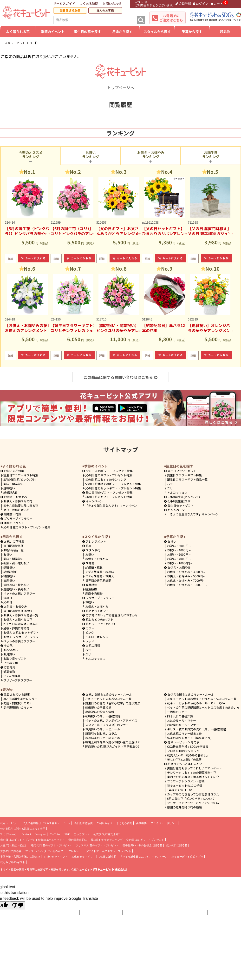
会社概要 (141, 823)
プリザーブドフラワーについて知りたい (193, 803)
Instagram (41, 834)
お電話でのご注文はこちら (171, 18)
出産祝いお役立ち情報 (100, 712)
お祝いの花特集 (14, 471)
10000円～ (180, 563)
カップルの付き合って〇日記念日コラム (193, 794)
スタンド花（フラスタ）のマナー (107, 725)
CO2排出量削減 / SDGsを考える (188, 746)
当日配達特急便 (70, 10)
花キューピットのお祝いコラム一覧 (108, 699)
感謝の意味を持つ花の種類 (184, 807)
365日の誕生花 (108, 857)
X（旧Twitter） (9, 834)
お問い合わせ (112, 3)
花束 (87, 546)
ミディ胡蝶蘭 (12, 676)
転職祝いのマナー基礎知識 (103, 716)
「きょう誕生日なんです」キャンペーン (111, 505)
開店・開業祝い (13, 484)
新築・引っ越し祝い (16, 563)
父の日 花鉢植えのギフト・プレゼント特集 (113, 484)
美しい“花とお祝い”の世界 (184, 759)
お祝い (8, 554)
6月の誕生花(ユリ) (178, 501)
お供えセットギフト (83, 857)
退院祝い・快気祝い (16, 585)
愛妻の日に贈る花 (11, 851)
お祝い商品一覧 (13, 550)
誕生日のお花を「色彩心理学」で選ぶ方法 (113, 703)
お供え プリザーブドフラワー (22, 637)
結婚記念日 (11, 492)
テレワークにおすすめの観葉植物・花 (192, 772)
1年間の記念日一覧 (179, 790)
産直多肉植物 (94, 593)
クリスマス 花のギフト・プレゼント (97, 845)
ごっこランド (82, 834)
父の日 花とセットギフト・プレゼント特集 (113, 488)
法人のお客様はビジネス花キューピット (46, 823)
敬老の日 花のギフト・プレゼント (52, 845)
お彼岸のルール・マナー (183, 725)
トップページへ (121, 85)
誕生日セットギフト (179, 505)
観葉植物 (9, 671)
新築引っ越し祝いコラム (101, 733)
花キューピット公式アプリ (187, 857)
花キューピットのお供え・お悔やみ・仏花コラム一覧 (202, 699)
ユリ (170, 488)
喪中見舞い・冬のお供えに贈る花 (142, 845)
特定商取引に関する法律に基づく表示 (23, 829)
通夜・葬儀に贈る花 (16, 510)
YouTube (55, 834)
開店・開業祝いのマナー (19, 703)
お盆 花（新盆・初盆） (14, 845)
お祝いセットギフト (56, 857)
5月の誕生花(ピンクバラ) (20, 479)
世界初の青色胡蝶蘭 (98, 580)
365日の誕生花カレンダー (20, 699)
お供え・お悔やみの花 (18, 501)
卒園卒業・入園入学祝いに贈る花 (20, 857)
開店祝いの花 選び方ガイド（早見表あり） (113, 746)
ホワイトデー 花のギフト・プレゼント (108, 851)
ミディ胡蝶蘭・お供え (100, 576)
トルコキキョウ (177, 492)
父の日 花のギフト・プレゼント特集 (27, 527)
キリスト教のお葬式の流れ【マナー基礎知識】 (197, 729)
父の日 (8, 602)
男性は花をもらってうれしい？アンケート (194, 768)
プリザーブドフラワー (16, 518)
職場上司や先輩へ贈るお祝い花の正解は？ (113, 742)
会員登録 (183, 3)
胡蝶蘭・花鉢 (11, 514)
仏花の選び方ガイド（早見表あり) (189, 738)
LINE (67, 834)
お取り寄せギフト (15, 658)
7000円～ (179, 559)
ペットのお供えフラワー (19, 641)
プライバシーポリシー (164, 823)
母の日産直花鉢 (78, 840)
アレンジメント (94, 541)
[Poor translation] (18, 905)
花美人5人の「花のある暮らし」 (188, 755)
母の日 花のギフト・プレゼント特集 (109, 497)
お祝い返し (11, 650)
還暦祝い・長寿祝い (16, 589)
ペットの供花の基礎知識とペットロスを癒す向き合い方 (203, 707)
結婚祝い (9, 576)
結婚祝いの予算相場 (98, 707)
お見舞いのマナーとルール (103, 729)
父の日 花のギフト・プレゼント (145, 840)
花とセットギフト (96, 611)
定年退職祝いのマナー (18, 707)
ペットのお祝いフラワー (19, 593)
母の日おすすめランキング (107, 840)
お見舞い (9, 654)
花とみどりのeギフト (98, 619)
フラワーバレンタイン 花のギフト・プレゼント (53, 851)
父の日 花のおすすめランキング (106, 479)
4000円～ (179, 550)
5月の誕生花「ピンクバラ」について (191, 798)
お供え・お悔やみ (15, 497)
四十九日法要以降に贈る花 (21, 505)
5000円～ (179, 554)
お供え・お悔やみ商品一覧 (21, 615)
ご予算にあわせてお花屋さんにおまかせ (110, 615)
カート (217, 3)
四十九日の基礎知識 (180, 716)
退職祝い (9, 488)
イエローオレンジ (97, 637)
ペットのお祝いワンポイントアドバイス (111, 720)
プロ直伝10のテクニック (183, 751)
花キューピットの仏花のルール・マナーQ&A (196, 703)
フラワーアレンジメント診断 (186, 781)
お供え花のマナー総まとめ (184, 733)
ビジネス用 (11, 663)
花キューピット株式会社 (110, 869)
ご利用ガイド (104, 823)
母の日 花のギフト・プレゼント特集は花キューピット (32, 840)
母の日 (8, 598)
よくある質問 (89, 3)
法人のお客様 (105, 10)
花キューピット (10, 823)
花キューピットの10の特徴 (185, 785)
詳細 (10, 259)
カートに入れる (33, 258)
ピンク (90, 632)
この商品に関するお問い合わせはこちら (120, 377)
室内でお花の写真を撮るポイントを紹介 (193, 777)
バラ (170, 484)
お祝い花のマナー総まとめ (103, 738)
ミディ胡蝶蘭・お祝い (100, 572)
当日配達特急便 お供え (18, 611)
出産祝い (9, 580)
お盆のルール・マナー (182, 720)
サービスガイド (64, 3)
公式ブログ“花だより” (107, 834)
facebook (27, 834)
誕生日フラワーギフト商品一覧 (187, 479)
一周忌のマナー (177, 712)
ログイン (201, 3)
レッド (90, 641)
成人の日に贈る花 (177, 845)
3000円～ (179, 546)
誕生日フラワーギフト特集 (21, 475)
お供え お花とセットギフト (21, 632)
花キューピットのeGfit (99, 624)
